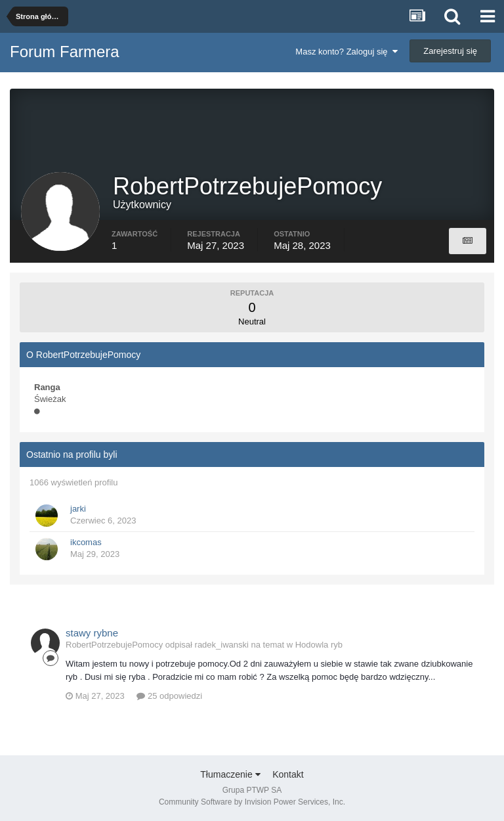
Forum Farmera (65, 52)
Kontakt (288, 774)
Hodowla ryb (319, 645)
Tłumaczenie (230, 774)
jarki (78, 509)
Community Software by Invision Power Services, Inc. (252, 802)
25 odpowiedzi (169, 696)
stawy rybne (92, 633)
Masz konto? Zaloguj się (346, 52)
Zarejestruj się (450, 51)
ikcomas (86, 542)
